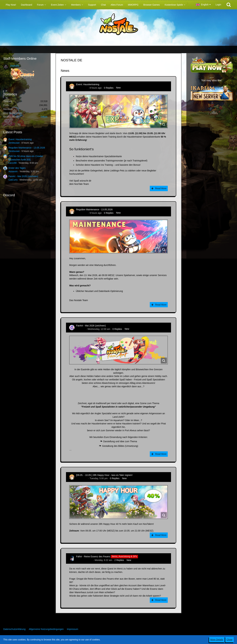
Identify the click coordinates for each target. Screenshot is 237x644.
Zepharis (15, 66)
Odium (44, 117)
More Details (217, 640)
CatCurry (13, 180)
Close (229, 640)
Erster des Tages (17, 168)
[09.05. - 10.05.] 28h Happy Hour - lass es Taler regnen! (104, 475)
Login (218, 5)
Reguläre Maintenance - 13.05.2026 (27, 148)
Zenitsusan (14, 143)
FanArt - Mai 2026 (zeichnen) (23, 176)
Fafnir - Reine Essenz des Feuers (93, 556)
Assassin (13, 171)
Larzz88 (13, 163)
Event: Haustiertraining (20, 139)
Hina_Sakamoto (84, 560)
